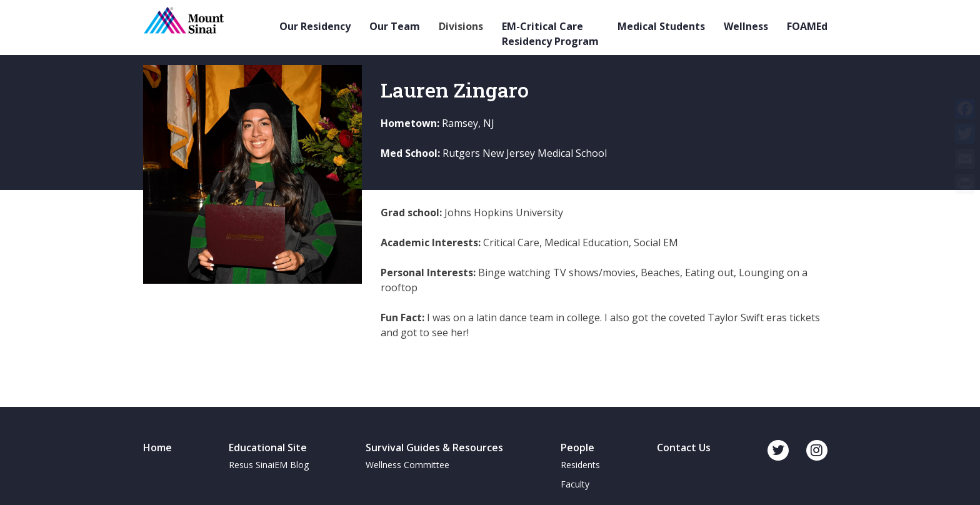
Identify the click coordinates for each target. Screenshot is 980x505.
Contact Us (684, 447)
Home (157, 447)
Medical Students (661, 26)
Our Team (395, 26)
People (577, 447)
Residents (580, 465)
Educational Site (268, 447)
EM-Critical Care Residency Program (550, 34)
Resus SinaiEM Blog (269, 465)
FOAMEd (807, 26)
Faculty (575, 484)
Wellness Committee (407, 465)
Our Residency (315, 26)
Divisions (461, 26)
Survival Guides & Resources (434, 447)
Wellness (746, 26)
